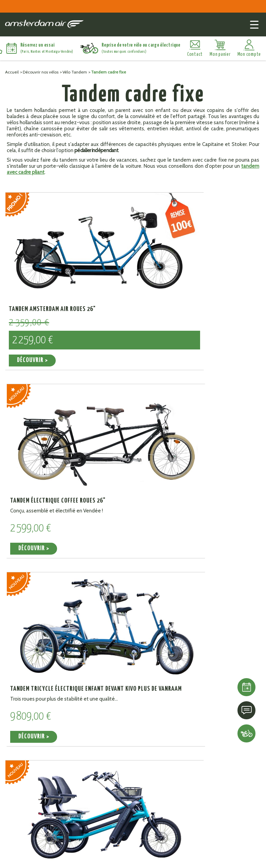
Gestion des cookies (143, 861)
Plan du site (49, 861)
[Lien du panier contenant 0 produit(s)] (220, 48)
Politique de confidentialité (200, 861)
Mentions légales (84, 861)
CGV (112, 861)
